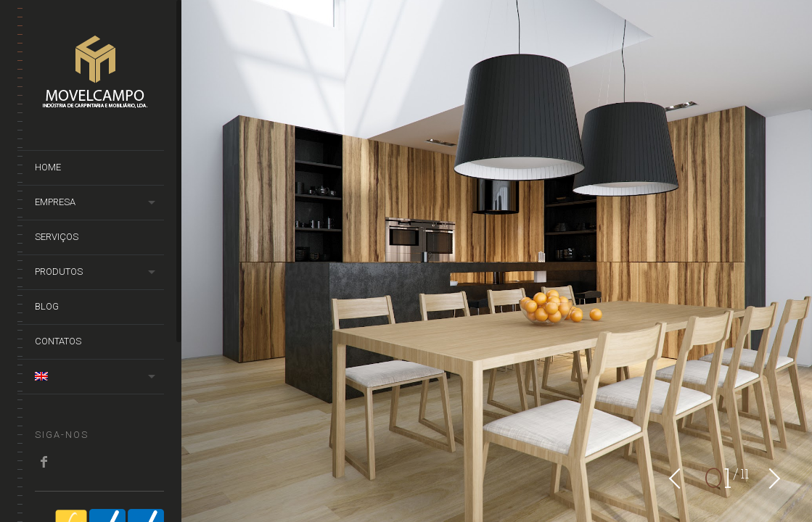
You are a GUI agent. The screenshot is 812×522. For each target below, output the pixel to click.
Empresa (55, 202)
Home (48, 167)
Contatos (58, 341)
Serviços (57, 237)
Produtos (59, 272)
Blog (47, 306)
